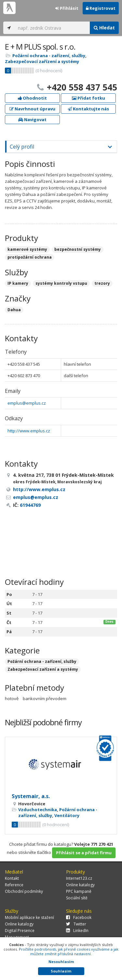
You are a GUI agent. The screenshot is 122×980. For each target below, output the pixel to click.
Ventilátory (67, 815)
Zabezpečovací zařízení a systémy (42, 61)
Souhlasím (61, 971)
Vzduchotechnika (38, 810)
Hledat (104, 28)
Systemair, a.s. (31, 796)
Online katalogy (80, 885)
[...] (52, 28)
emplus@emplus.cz (27, 403)
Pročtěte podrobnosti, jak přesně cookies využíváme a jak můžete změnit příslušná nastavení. (69, 951)
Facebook (79, 917)
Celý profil (22, 147)
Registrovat (101, 8)
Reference (14, 885)
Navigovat (32, 120)
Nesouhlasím (61, 962)
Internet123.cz (79, 878)
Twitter (76, 924)
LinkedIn (77, 931)
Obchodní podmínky (24, 891)
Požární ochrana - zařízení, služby (49, 56)
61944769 (30, 505)
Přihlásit (67, 8)
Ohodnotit (32, 98)
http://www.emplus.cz (29, 431)
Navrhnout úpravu (32, 109)
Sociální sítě (77, 898)
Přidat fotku (88, 98)
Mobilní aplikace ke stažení (29, 917)
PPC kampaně (79, 891)
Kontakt (12, 878)
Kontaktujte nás (88, 109)
